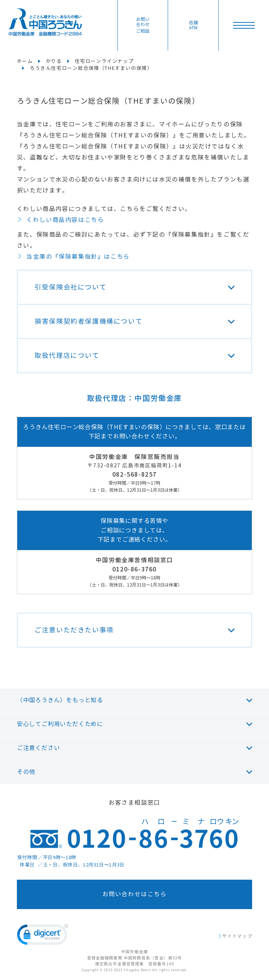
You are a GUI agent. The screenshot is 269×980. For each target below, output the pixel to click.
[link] (43, 936)
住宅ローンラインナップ (104, 61)
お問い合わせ (143, 25)
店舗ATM (193, 25)
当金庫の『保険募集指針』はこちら (78, 257)
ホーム (25, 61)
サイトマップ (237, 936)
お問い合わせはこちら (135, 894)
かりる (54, 61)
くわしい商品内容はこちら (65, 220)
